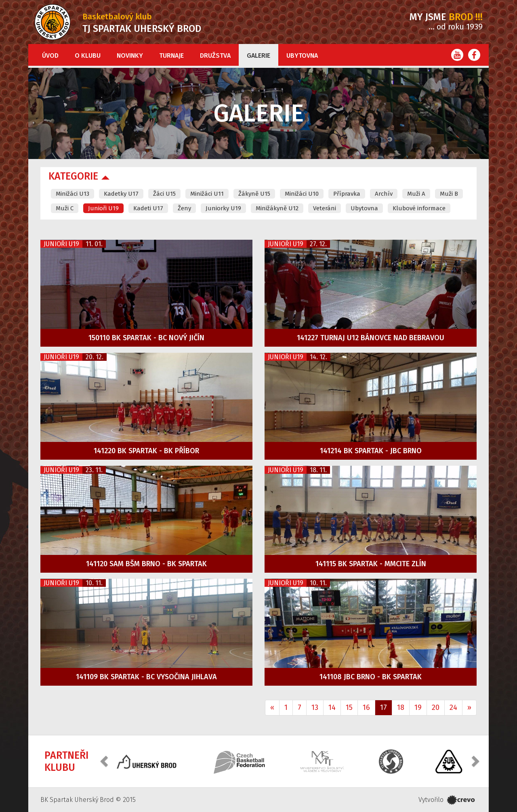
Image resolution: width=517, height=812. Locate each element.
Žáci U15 (164, 194)
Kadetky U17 (121, 194)
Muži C (65, 208)
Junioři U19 (103, 208)
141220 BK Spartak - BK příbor (146, 451)
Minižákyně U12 (277, 208)
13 (315, 707)
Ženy (184, 208)
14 (332, 707)
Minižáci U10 (302, 194)
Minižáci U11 (207, 194)
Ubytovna (302, 55)
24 (453, 707)
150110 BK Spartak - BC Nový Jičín (146, 338)
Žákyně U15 (254, 194)
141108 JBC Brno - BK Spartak (371, 677)
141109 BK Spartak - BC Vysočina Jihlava (146, 677)
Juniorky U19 (223, 208)
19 (418, 707)
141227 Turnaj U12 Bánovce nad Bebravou (371, 338)
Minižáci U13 (73, 194)
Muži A (416, 194)
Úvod (50, 55)
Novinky (130, 55)
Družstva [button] (215, 55)
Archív (384, 194)
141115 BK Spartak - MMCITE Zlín (371, 564)
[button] (105, 761)
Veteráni (325, 208)
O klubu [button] (88, 55)
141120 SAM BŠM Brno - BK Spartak (146, 564)
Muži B (449, 194)
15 (349, 707)
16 (366, 707)
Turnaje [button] (171, 55)
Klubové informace (419, 208)
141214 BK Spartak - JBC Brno (371, 451)
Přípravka (347, 194)
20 (436, 707)
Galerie (258, 55)
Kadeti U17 (148, 208)
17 (384, 707)
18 (401, 707)
